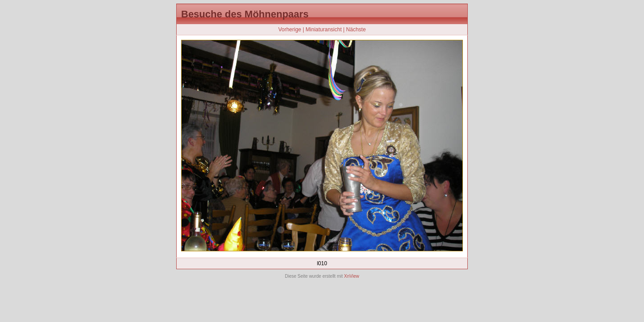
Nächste (356, 30)
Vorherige (290, 30)
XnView (352, 276)
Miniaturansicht (324, 30)
